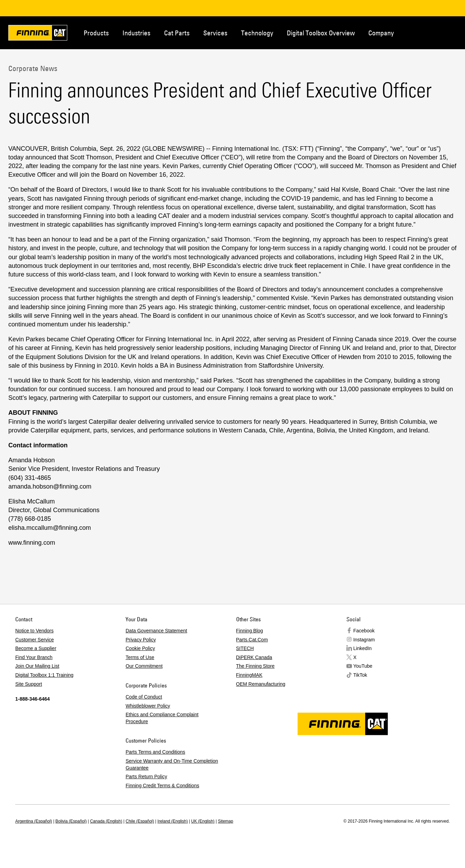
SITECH (245, 648)
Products (96, 33)
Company (381, 33)
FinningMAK (249, 675)
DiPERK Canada (254, 657)
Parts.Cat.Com (252, 640)
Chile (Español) (140, 821)
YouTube (363, 666)
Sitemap (225, 821)
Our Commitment (144, 666)
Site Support (29, 684)
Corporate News (33, 68)
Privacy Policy (141, 640)
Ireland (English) (173, 821)
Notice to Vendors (35, 631)
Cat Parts (177, 33)
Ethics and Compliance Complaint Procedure (162, 718)
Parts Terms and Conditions (155, 752)
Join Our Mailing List (37, 666)
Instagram (364, 640)
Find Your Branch (34, 657)
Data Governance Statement (156, 631)
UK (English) (203, 821)
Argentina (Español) (34, 821)
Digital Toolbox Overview (321, 33)
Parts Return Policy (146, 777)
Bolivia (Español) (71, 821)
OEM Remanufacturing (261, 684)
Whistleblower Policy (148, 706)
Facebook (364, 631)
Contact (432, 32)
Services (215, 33)
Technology (257, 33)
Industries (136, 33)
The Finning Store (255, 666)
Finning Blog (250, 631)
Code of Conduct (144, 697)
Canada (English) (106, 821)
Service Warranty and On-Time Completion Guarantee (172, 764)
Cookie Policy (140, 648)
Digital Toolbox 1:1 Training (44, 675)
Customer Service (35, 640)
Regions (455, 32)
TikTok (360, 675)
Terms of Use (140, 657)
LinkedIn (363, 648)
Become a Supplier (36, 648)
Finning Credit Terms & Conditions (162, 786)
